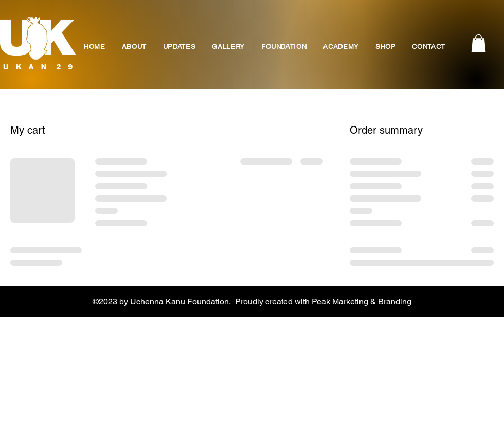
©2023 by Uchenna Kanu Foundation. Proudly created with (202, 302)
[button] (479, 43)
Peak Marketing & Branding (362, 302)
